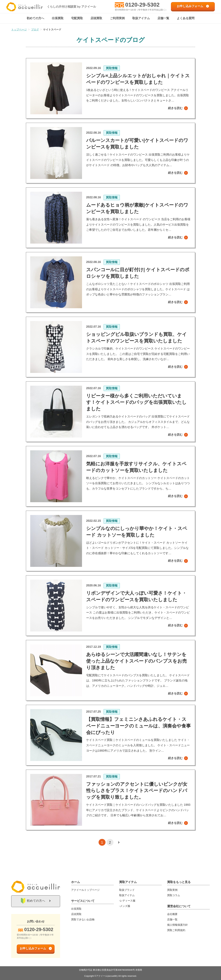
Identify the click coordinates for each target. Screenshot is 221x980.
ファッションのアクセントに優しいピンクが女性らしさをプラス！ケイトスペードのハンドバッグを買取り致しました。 (137, 791)
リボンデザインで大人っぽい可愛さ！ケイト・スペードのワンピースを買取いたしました (136, 597)
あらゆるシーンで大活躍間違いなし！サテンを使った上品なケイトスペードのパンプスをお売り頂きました (136, 661)
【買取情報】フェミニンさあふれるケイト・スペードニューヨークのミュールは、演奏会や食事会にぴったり (138, 726)
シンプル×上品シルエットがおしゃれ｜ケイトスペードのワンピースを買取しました (138, 79)
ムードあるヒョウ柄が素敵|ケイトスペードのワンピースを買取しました (137, 208)
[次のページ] (119, 842)
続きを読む (175, 108)
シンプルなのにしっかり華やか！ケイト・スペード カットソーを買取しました (137, 532)
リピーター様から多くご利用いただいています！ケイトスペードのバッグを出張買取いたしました (136, 403)
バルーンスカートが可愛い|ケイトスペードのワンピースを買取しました (137, 144)
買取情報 (112, 68)
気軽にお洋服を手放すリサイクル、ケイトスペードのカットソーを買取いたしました (136, 467)
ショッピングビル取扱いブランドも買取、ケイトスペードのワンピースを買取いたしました (136, 338)
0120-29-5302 (142, 5)
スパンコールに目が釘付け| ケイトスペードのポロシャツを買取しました (138, 273)
